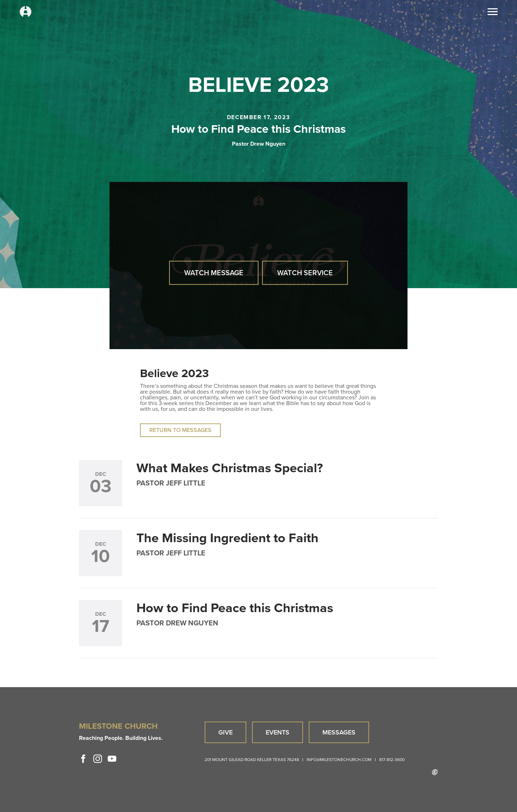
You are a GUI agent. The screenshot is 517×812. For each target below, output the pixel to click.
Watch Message (214, 273)
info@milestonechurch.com (339, 760)
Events (278, 732)
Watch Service (305, 273)
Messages (339, 732)
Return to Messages (180, 430)
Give (225, 732)
